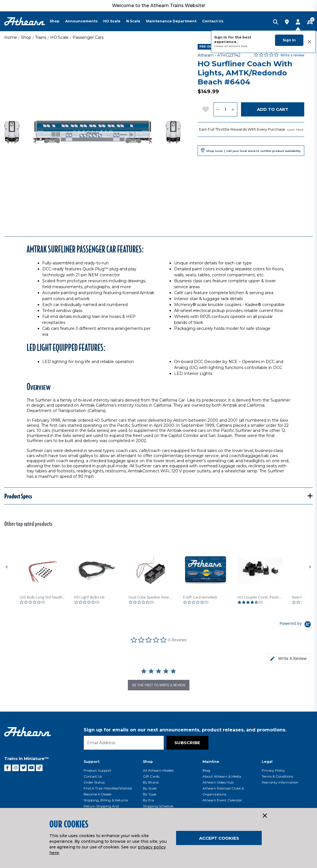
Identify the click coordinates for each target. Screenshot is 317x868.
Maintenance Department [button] (171, 21)
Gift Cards (151, 776)
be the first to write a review (159, 685)
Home (11, 37)
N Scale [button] (133, 21)
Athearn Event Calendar (222, 800)
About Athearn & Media (222, 776)
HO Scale (59, 37)
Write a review (292, 55)
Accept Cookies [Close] (219, 838)
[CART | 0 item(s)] (310, 22)
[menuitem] (57, 21)
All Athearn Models (158, 770)
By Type (150, 794)
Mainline (211, 762)
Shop (26, 37)
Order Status (94, 782)
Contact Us (93, 776)
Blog (206, 770)
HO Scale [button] (112, 21)
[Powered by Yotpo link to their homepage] (296, 625)
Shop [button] (55, 21)
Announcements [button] (81, 21)
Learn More (295, 130)
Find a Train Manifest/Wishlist (108, 788)
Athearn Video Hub (218, 782)
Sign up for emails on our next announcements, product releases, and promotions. (185, 730)
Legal (267, 762)
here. (245, 46)
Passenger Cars (88, 37)
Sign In (289, 40)
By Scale (150, 788)
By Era (148, 800)
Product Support (98, 770)
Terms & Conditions (277, 776)
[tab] (288, 659)
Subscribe (187, 743)
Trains (41, 37)
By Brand (151, 782)
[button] (7, 567)
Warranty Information (280, 782)
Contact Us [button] (213, 21)
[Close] (265, 816)
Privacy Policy (273, 770)
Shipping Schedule (158, 806)
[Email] (124, 743)
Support (92, 762)
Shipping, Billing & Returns (106, 800)
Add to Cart (273, 109)
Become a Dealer (98, 794)
